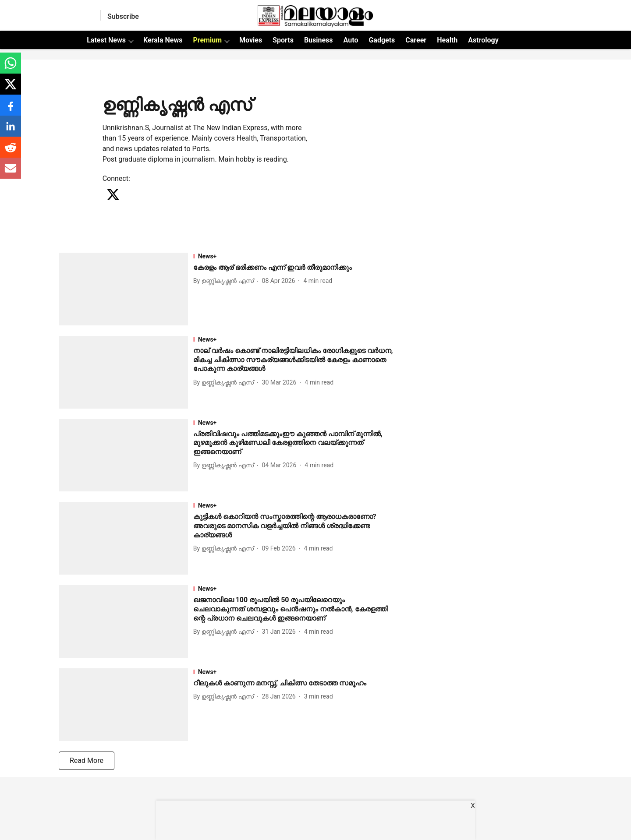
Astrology (483, 40)
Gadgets (382, 40)
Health (447, 40)
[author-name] (225, 281)
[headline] (294, 268)
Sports (283, 40)
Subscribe (123, 16)
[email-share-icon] (11, 173)
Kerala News (163, 40)
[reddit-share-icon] (11, 152)
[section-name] (294, 256)
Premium (207, 40)
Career (416, 40)
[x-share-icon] (11, 89)
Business (319, 40)
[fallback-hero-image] (126, 289)
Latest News (106, 40)
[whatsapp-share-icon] (11, 68)
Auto (351, 40)
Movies (251, 40)
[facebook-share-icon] (11, 110)
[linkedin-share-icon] (11, 131)
